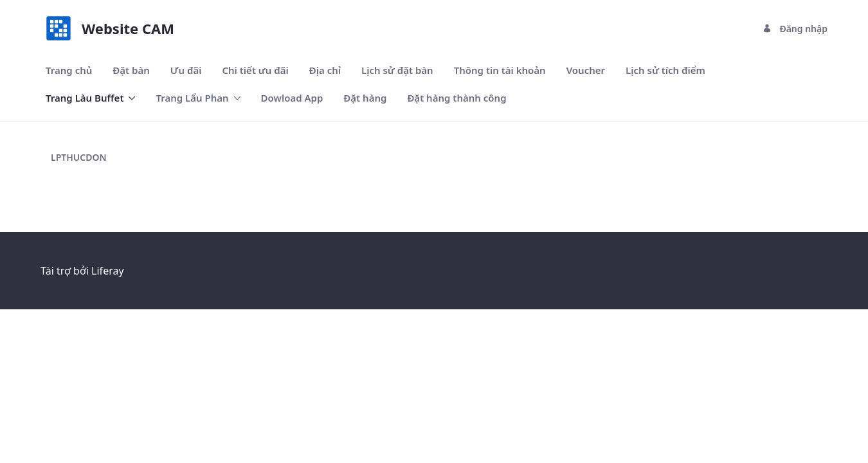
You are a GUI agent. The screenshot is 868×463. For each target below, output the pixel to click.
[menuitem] (69, 70)
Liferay (107, 271)
